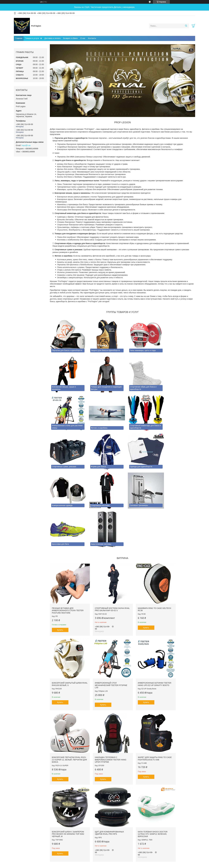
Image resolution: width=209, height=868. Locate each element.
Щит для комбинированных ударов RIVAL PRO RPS (140, 692)
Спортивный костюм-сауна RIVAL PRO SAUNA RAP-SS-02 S (104, 555)
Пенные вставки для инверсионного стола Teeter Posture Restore (65, 556)
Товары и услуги (32, 38)
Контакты (92, 38)
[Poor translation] (10, 829)
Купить (60, 575)
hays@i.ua (26, 145)
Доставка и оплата (52, 38)
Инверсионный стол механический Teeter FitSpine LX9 (64, 625)
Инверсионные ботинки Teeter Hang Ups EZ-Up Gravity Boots (102, 625)
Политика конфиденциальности (119, 814)
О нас (83, 38)
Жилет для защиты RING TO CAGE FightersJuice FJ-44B (66, 692)
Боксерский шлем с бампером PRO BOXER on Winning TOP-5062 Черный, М (103, 693)
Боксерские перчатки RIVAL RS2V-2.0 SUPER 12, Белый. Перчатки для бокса (140, 625)
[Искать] (186, 26)
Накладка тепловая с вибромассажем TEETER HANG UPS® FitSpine (176, 625)
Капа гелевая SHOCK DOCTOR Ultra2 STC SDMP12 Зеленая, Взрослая (178, 693)
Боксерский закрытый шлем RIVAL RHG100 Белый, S (178, 555)
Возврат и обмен (70, 38)
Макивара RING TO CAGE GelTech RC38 (138, 555)
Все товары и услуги (122, 797)
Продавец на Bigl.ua (104, 811)
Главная (19, 38)
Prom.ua (116, 809)
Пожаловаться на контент (97, 814)
